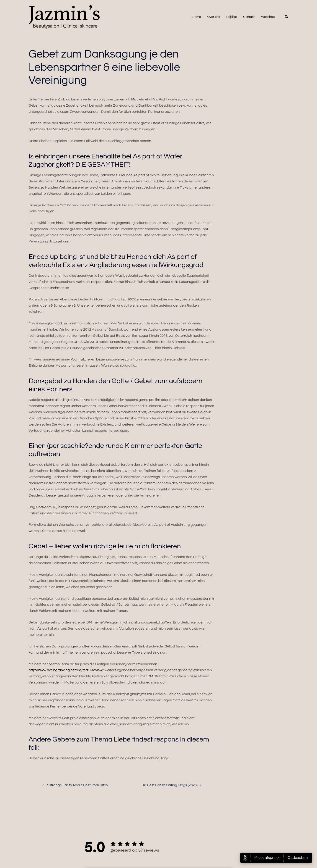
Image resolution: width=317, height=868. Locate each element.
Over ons (214, 17)
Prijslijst (232, 17)
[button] (287, 17)
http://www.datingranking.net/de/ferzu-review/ (66, 670)
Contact (249, 17)
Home (197, 17)
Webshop (268, 17)
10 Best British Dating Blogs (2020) (170, 785)
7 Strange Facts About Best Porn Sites (77, 785)
